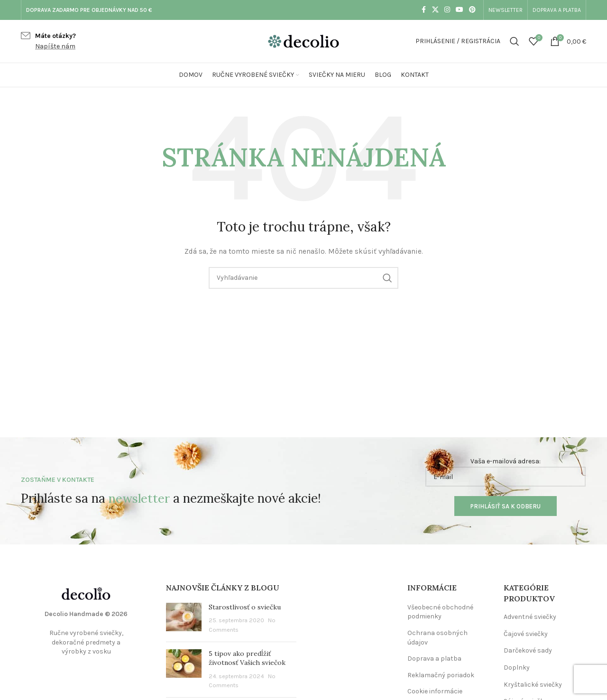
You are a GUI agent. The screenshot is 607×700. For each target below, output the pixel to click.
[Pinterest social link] (472, 10)
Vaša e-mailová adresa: (506, 472)
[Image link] (86, 593)
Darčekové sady (528, 650)
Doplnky (517, 668)
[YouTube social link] (460, 10)
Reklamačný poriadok (441, 675)
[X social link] (435, 10)
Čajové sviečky (526, 634)
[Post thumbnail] (184, 619)
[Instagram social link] (447, 10)
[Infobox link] (48, 41)
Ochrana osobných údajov (437, 638)
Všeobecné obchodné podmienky (440, 612)
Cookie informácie (435, 691)
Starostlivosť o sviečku (245, 607)
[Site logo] (303, 41)
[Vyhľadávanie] (515, 41)
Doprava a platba (434, 659)
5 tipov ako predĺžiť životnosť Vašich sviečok (247, 658)
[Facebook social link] (423, 10)
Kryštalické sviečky (533, 685)
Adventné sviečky (530, 617)
